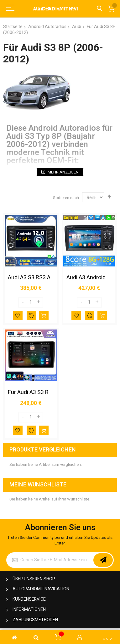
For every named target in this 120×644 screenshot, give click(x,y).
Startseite (13, 27)
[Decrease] (23, 302)
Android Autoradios (47, 27)
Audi (77, 27)
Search (99, 9)
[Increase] (39, 302)
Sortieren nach (66, 198)
